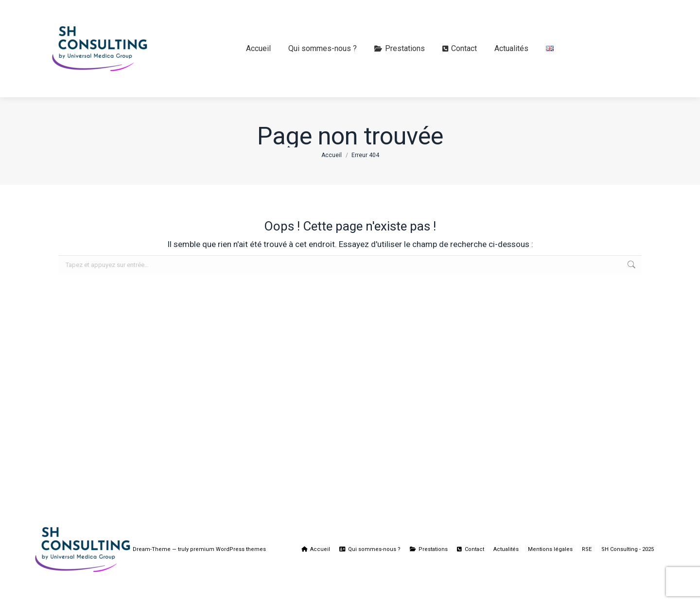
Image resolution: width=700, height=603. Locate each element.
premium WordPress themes (228, 549)
